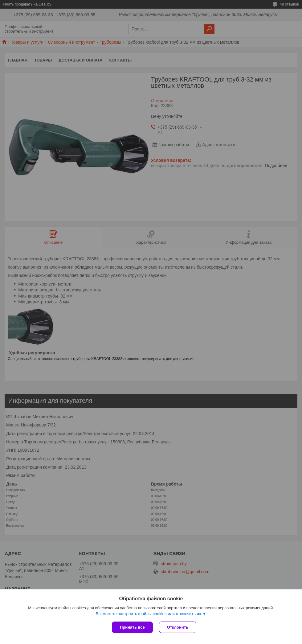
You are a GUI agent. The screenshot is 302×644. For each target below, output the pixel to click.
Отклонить (178, 627)
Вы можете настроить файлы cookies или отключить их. (149, 614)
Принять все (132, 627)
